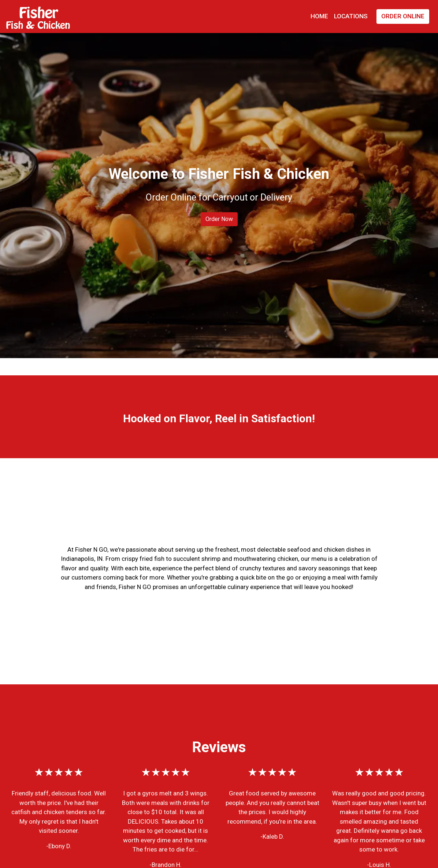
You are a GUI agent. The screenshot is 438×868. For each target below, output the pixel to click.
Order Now (219, 219)
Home (319, 16)
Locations (351, 16)
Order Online (403, 16)
